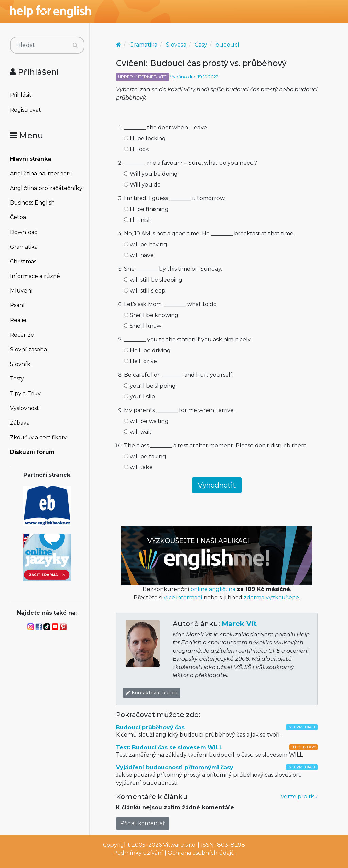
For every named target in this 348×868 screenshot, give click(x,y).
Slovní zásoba (28, 349)
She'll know (143, 326)
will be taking (145, 456)
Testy (17, 379)
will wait (138, 432)
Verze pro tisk (299, 796)
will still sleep (145, 291)
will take (138, 467)
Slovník (20, 364)
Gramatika (24, 247)
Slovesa (176, 45)
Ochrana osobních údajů (201, 853)
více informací (183, 597)
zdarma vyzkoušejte (271, 597)
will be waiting (146, 421)
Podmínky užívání (138, 853)
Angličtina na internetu (41, 173)
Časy (201, 45)
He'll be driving (147, 350)
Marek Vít (239, 624)
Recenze (22, 335)
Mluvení (21, 291)
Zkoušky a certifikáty (38, 437)
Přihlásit (21, 95)
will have (139, 255)
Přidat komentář (143, 823)
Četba (18, 217)
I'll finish (138, 220)
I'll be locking (145, 138)
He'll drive (141, 361)
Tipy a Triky (25, 394)
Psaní (17, 305)
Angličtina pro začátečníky (46, 188)
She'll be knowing (151, 315)
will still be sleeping (153, 280)
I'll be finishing (146, 209)
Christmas (23, 261)
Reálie (18, 320)
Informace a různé (35, 276)
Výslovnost (24, 408)
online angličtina (213, 589)
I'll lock (136, 149)
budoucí (227, 45)
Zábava (20, 423)
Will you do (142, 185)
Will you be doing (151, 174)
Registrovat (25, 110)
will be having (146, 244)
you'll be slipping (150, 386)
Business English (32, 203)
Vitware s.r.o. (180, 845)
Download (24, 232)
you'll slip (140, 397)
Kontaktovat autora (152, 693)
